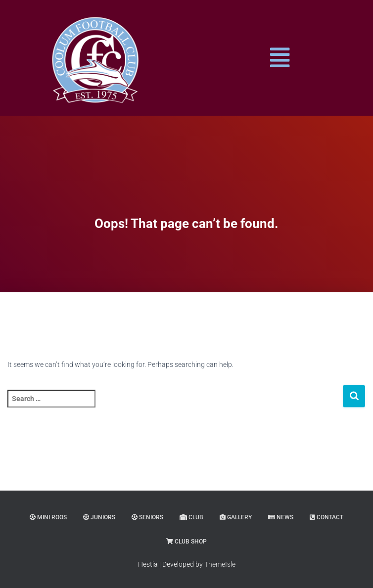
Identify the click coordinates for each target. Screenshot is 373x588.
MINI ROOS (48, 517)
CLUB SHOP (186, 542)
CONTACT (326, 517)
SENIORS (147, 517)
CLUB (191, 517)
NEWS (281, 517)
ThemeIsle (220, 564)
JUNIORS (99, 517)
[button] (280, 58)
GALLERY (236, 517)
